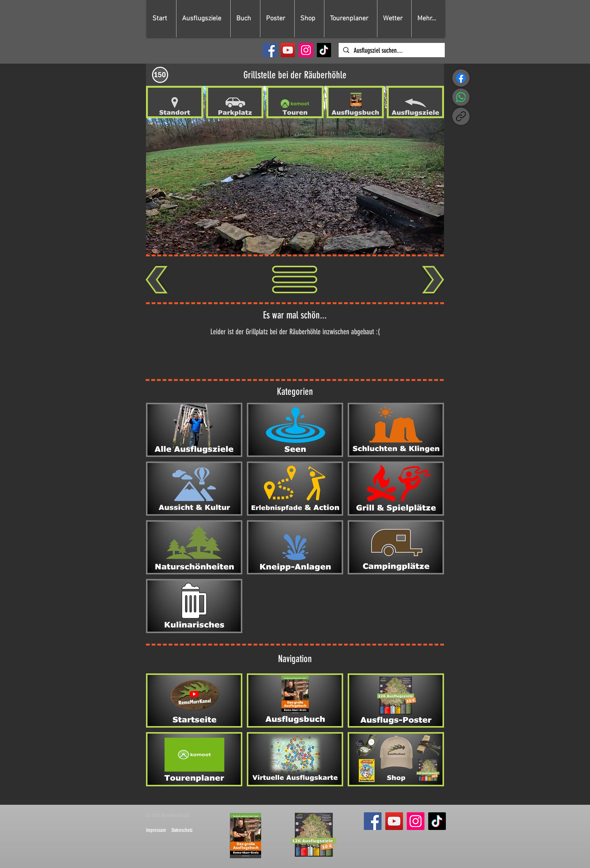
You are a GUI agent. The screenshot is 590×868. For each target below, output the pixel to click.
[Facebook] (270, 50)
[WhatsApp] (461, 97)
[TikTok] (324, 50)
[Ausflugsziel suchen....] (391, 51)
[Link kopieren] (461, 116)
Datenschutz (182, 830)
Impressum (156, 830)
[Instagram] (306, 50)
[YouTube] (288, 50)
